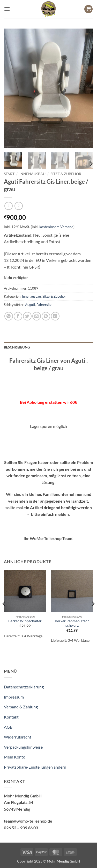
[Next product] (8, 206)
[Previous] (4, 614)
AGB (8, 727)
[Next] (91, 164)
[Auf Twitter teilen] (27, 316)
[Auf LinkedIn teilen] (55, 316)
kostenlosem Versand (56, 227)
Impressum (14, 697)
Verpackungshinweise (23, 747)
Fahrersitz (44, 305)
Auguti (30, 305)
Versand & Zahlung (21, 707)
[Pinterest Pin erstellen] (46, 316)
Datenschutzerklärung (24, 687)
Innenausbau (32, 174)
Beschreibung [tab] (17, 347)
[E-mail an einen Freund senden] (37, 316)
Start (9, 174)
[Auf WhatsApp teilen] (9, 316)
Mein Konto (15, 757)
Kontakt (11, 717)
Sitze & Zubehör (66, 174)
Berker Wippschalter (25, 621)
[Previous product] (18, 206)
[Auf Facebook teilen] (18, 316)
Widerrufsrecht (18, 737)
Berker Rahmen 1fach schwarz (72, 623)
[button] (7, 9)
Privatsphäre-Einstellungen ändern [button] (35, 767)
